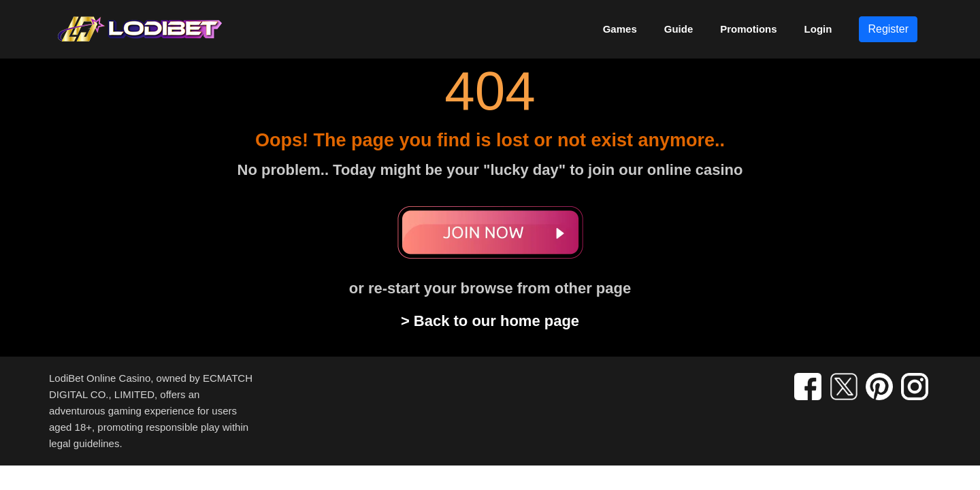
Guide (679, 29)
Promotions (748, 29)
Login (818, 29)
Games (620, 29)
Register (888, 29)
